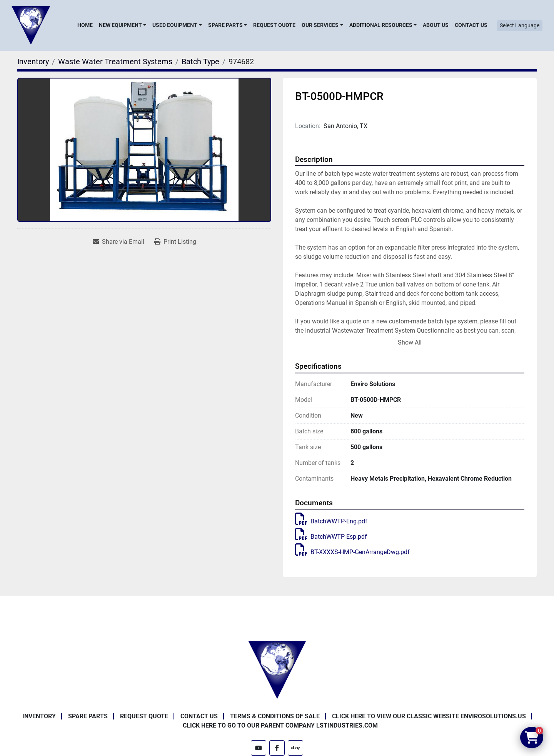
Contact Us (471, 25)
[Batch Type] (200, 62)
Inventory (39, 716)
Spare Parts (225, 25)
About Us (436, 25)
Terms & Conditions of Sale (275, 716)
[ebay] (295, 748)
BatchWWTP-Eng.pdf (331, 521)
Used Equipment (175, 25)
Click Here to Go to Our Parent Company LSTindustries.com (280, 725)
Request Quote (274, 25)
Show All (410, 342)
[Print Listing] (175, 242)
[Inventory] (33, 62)
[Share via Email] (118, 242)
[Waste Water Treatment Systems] (115, 62)
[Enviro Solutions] (277, 669)
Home (85, 25)
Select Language (520, 25)
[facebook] (277, 748)
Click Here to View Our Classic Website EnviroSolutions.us (429, 716)
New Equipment (120, 25)
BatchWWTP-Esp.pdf (331, 537)
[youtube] (259, 748)
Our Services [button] (320, 25)
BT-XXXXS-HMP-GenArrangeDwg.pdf (352, 552)
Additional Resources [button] (381, 25)
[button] (123, 25)
